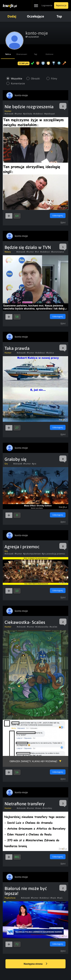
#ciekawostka (42, 627)
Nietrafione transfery (25, 804)
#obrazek (9, 114)
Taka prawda (17, 348)
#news (38, 808)
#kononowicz (58, 252)
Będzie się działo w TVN (28, 247)
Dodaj (12, 16)
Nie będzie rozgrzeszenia (29, 107)
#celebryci (38, 114)
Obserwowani (22, 54)
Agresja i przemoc (22, 547)
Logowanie (47, 5)
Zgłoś (63, 222)
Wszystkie (17, 79)
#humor (18, 114)
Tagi (36, 54)
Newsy (8, 252)
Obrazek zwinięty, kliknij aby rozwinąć (33, 761)
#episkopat (50, 114)
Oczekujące (35, 16)
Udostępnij (58, 216)
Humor (8, 111)
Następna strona (35, 964)
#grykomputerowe (32, 554)
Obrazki (35, 79)
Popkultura (10, 898)
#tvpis (53, 898)
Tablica (8, 54)
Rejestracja (61, 5)
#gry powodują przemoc (53, 554)
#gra (34, 464)
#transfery (47, 808)
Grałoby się (15, 459)
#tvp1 (60, 898)
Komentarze (18, 83)
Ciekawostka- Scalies (25, 622)
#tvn (37, 252)
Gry (6, 464)
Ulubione (49, 54)
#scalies (53, 627)
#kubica (50, 353)
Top (59, 16)
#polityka (28, 114)
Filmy (54, 79)
